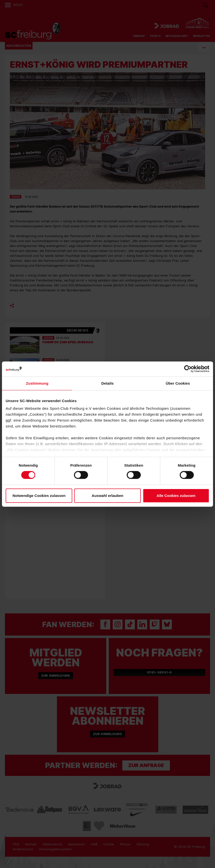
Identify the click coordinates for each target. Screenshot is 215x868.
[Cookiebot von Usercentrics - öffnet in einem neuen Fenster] (188, 369)
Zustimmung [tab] (37, 383)
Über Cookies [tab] (178, 383)
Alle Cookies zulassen (176, 496)
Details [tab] (107, 383)
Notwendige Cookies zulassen (39, 496)
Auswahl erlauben (107, 496)
